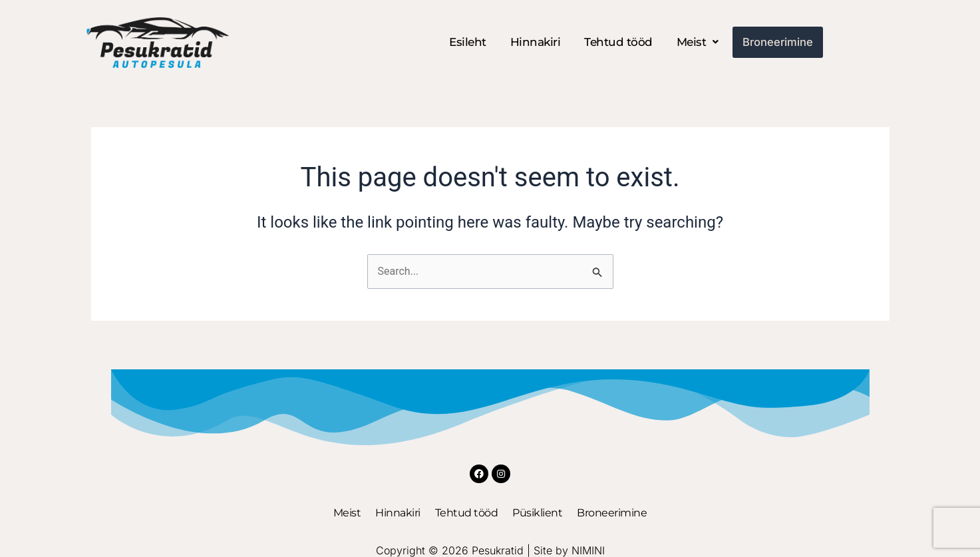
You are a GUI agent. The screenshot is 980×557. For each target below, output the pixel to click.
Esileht (471, 42)
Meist (700, 42)
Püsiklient (537, 513)
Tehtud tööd (622, 42)
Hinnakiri (538, 42)
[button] (700, 42)
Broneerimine (777, 42)
